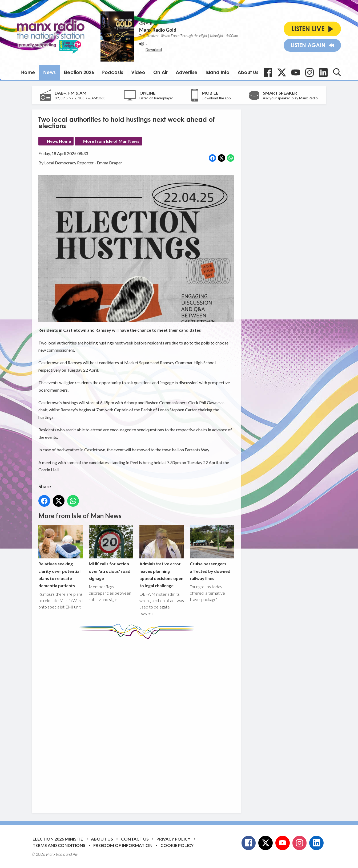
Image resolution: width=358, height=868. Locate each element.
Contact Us (135, 839)
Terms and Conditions (59, 845)
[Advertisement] (138, 722)
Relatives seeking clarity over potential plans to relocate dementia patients (61, 557)
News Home (59, 141)
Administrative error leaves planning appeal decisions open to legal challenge (162, 557)
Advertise (187, 72)
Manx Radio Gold (158, 30)
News (49, 72)
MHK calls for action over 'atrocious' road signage (111, 553)
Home (28, 72)
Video (138, 72)
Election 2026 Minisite (58, 839)
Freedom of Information (123, 845)
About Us (248, 72)
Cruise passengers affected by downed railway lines (212, 553)
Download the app (216, 98)
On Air (160, 72)
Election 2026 (79, 72)
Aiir (75, 854)
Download (154, 50)
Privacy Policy (173, 839)
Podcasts (113, 72)
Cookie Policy (177, 845)
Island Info (218, 72)
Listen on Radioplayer (156, 98)
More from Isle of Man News (111, 141)
